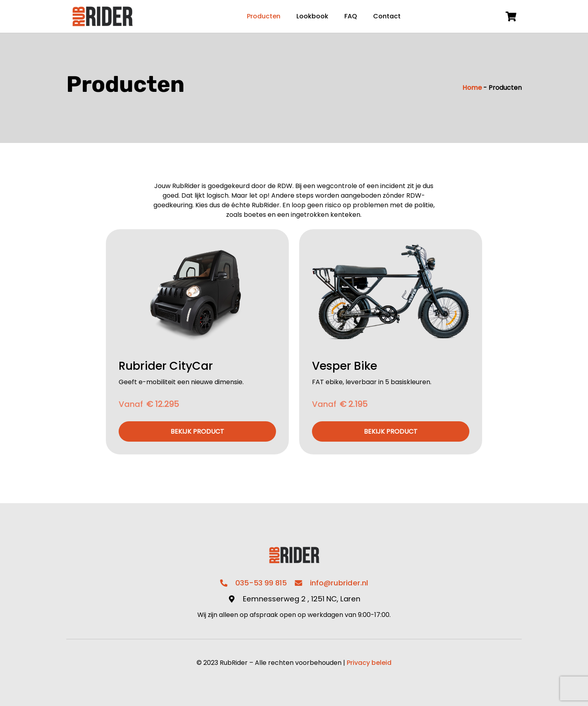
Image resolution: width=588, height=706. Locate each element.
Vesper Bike (345, 366)
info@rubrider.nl (339, 583)
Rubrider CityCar (166, 366)
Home (472, 88)
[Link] (102, 16)
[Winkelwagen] (511, 16)
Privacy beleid (369, 663)
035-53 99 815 (261, 583)
